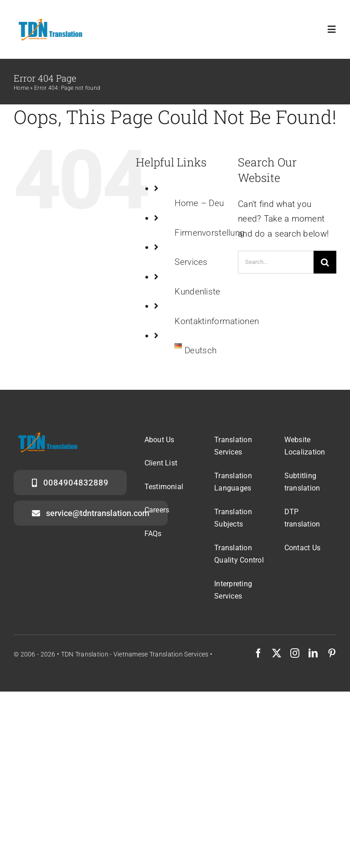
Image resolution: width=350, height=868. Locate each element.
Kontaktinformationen (217, 321)
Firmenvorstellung (210, 233)
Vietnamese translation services (161, 654)
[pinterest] (332, 653)
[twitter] (277, 653)
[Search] (325, 262)
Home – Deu (199, 203)
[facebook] (258, 653)
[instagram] (295, 653)
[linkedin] (313, 653)
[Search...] (276, 262)
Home (21, 88)
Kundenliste (197, 292)
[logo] (49, 21)
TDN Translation (85, 654)
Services (191, 262)
